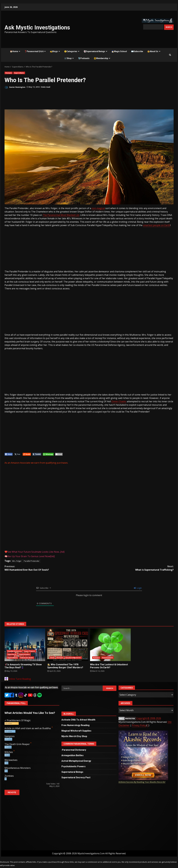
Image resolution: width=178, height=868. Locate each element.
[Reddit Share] (27, 454)
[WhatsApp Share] (48, 454)
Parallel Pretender (32, 561)
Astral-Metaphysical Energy (76, 761)
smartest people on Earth (157, 225)
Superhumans (25, 654)
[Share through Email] (59, 454)
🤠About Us (153, 51)
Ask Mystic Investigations (37, 28)
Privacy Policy (139, 725)
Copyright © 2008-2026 (149, 718)
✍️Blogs (54, 51)
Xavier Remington (15, 87)
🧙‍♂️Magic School (119, 51)
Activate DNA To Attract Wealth (78, 720)
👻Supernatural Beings (94, 51)
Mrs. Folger (17, 561)
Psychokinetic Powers (73, 766)
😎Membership (101, 58)
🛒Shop (68, 58)
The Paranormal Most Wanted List (61, 215)
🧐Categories (71, 51)
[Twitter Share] (18, 454)
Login (138, 588)
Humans (9, 73)
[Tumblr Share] (37, 454)
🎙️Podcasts (84, 58)
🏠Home (14, 51)
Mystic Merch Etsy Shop (74, 736)
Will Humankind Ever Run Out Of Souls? (47, 568)
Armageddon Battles (73, 755)
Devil (52, 658)
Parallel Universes (15, 651)
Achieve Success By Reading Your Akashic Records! (142, 782)
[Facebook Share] (9, 454)
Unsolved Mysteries (73, 658)
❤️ (34, 552)
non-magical (98, 208)
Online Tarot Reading (19, 679)
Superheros (12, 654)
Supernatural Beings (72, 772)
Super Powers (30, 651)
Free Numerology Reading (75, 725)
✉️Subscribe (137, 51)
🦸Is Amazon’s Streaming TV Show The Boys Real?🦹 (25, 645)
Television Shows (27, 658)
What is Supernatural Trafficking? (131, 568)
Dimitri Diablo (119, 401)
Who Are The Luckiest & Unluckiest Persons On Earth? (110, 645)
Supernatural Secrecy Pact (76, 777)
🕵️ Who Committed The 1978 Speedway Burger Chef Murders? (68, 645)
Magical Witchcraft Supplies (76, 731)
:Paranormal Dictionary (74, 750)
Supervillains (19, 73)
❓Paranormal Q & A (34, 51)
